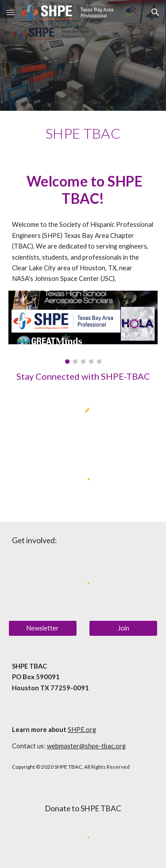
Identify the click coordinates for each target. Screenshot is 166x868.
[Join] (123, 628)
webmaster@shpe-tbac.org (86, 746)
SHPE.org (82, 730)
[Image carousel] (83, 327)
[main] (83, 133)
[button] (11, 12)
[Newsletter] (43, 628)
